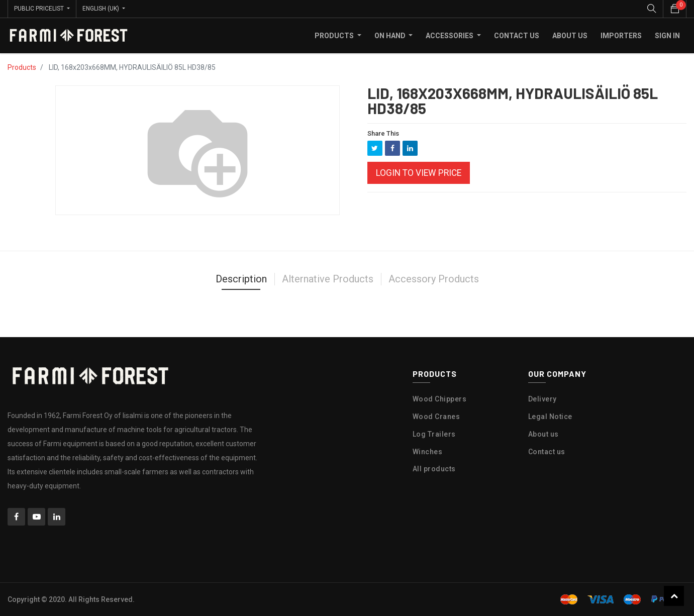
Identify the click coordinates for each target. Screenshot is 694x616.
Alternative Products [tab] (328, 279)
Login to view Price (419, 173)
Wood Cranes (436, 417)
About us (543, 434)
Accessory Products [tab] (434, 279)
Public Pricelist (40, 9)
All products (434, 469)
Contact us (547, 452)
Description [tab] (241, 279)
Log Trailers (434, 434)
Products (22, 67)
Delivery (542, 399)
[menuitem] (517, 36)
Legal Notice (550, 417)
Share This (383, 133)
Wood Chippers (440, 399)
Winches (428, 452)
